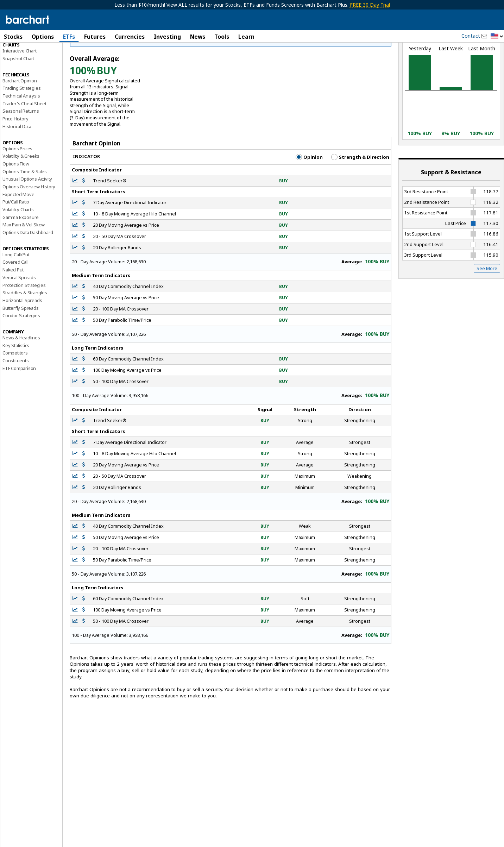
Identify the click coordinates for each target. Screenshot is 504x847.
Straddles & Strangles (25, 327)
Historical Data (17, 161)
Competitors (15, 387)
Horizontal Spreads (22, 334)
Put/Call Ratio (16, 236)
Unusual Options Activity (27, 213)
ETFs (69, 37)
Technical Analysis (21, 130)
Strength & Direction (360, 191)
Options (43, 37)
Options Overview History (29, 221)
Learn (246, 37)
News (198, 37)
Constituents (16, 395)
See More (487, 302)
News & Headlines (21, 372)
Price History (15, 153)
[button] (497, 36)
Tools (222, 37)
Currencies (130, 37)
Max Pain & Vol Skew (24, 259)
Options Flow (16, 198)
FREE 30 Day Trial (370, 5)
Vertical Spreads (19, 312)
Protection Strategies (24, 319)
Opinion (309, 191)
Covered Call (15, 296)
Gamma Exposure (21, 251)
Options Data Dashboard (28, 266)
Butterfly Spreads (21, 342)
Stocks (13, 37)
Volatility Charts (18, 244)
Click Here (187, 73)
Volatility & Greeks (21, 190)
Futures (95, 37)
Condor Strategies (21, 350)
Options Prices (17, 183)
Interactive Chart (20, 85)
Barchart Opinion (20, 115)
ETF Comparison (19, 402)
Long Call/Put (16, 289)
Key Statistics (16, 379)
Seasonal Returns (21, 145)
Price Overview (18, 55)
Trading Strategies (21, 122)
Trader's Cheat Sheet (24, 138)
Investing (167, 37)
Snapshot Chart (18, 93)
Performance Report (23, 63)
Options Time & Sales (25, 206)
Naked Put (13, 304)
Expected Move (18, 228)
